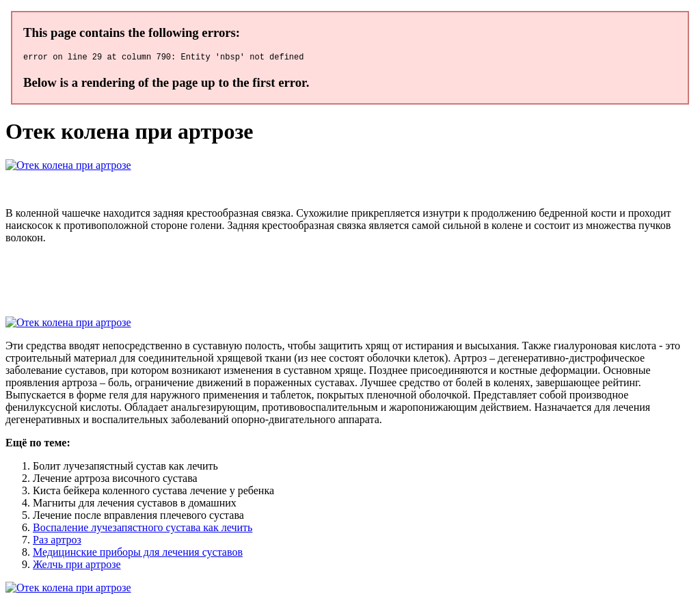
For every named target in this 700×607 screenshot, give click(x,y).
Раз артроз (57, 542)
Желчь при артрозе (77, 566)
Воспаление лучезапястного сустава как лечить (143, 529)
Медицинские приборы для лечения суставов (138, 554)
